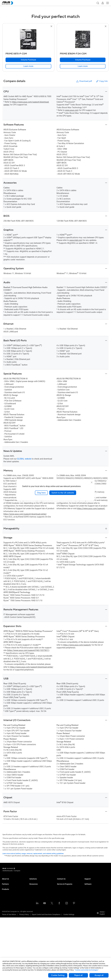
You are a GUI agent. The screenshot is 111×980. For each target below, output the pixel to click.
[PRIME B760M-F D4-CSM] (83, 53)
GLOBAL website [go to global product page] (24, 459)
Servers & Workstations (10, 922)
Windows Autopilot (91, 902)
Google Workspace (36, 924)
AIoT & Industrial (8, 933)
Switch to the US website (63, 493)
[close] (92, 482)
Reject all (78, 975)
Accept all (99, 975)
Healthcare (33, 896)
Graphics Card (7, 929)
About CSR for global (9, 885)
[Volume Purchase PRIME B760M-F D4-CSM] (83, 60)
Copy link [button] (102, 81)
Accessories (6, 952)
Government (34, 917)
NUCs (4, 911)
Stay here (41, 493)
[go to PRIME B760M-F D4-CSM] (83, 40)
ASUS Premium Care (64, 894)
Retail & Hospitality (36, 892)
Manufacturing (35, 900)
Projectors (6, 918)
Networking (6, 937)
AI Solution (33, 920)
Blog (31, 941)
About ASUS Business (10, 881)
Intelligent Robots (8, 948)
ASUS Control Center (92, 894)
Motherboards (7, 926)
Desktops (5, 907)
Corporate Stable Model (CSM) (68, 898)
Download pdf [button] (84, 81)
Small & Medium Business (39, 881)
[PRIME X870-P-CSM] (28, 53)
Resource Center (35, 933)
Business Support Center (93, 881)
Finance (32, 913)
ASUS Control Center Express (95, 898)
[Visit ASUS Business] (9, 869)
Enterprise (33, 885)
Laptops (5, 904)
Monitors (5, 915)
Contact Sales (62, 885)
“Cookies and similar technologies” (87, 970)
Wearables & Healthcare (10, 944)
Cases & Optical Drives (10, 941)
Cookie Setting (58, 975)
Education (33, 889)
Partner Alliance (7, 894)
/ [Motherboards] (21, 869)
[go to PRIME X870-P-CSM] (28, 40)
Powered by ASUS (63, 902)
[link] (28, 66)
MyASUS (88, 891)
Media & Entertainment (37, 909)
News (31, 945)
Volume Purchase (63, 881)
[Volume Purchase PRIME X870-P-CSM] (28, 60)
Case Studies (34, 937)
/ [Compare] (30, 869)
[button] (98, 3)
